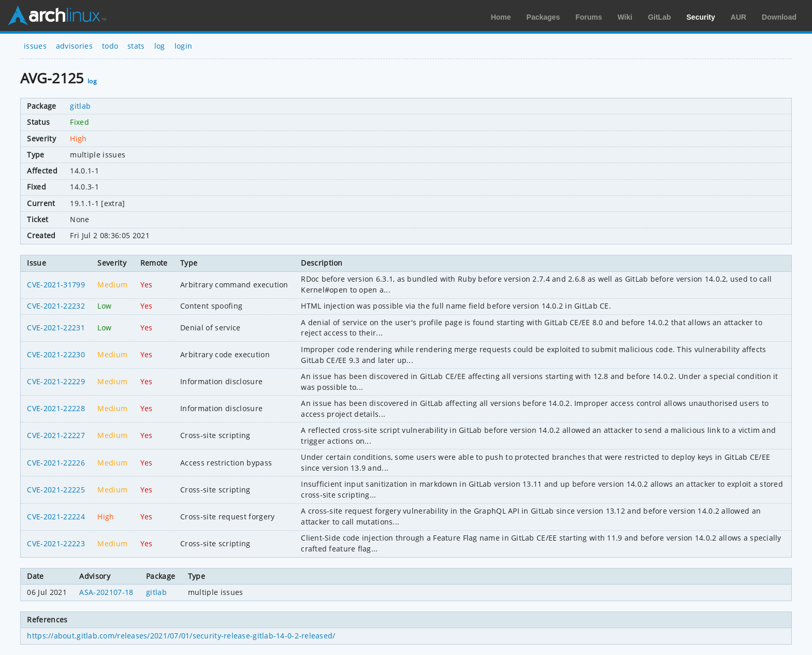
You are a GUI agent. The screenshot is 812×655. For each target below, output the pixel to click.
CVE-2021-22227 (56, 435)
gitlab (80, 106)
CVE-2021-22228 (56, 408)
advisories (74, 46)
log (160, 46)
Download (779, 17)
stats (136, 46)
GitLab (659, 17)
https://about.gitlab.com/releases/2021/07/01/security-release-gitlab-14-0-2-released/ (181, 636)
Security (701, 17)
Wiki (625, 17)
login (184, 46)
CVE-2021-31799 (56, 285)
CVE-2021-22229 (56, 381)
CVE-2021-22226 (56, 463)
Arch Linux (57, 16)
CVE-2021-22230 (56, 354)
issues (35, 46)
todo (110, 46)
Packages (543, 17)
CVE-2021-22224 (56, 516)
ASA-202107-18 (106, 592)
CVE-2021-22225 (56, 490)
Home (501, 17)
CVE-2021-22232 (56, 306)
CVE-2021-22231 (56, 327)
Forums (589, 17)
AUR (738, 17)
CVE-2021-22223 (56, 543)
